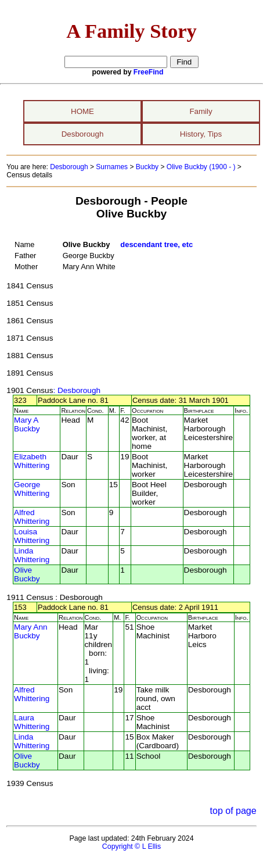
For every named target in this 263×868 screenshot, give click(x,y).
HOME (82, 111)
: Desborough (77, 390)
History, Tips (201, 134)
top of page (233, 811)
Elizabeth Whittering (32, 461)
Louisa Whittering (32, 536)
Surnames (112, 167)
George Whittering (32, 489)
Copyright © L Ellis (131, 846)
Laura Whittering (32, 722)
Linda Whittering (32, 555)
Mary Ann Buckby (30, 631)
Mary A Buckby (27, 424)
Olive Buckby (27, 574)
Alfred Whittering (32, 517)
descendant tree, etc (156, 244)
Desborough (83, 134)
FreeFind (149, 72)
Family (201, 111)
